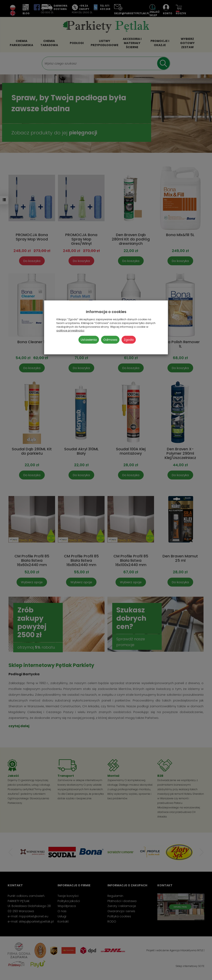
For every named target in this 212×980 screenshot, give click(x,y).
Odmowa (110, 340)
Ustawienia (89, 340)
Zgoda (129, 340)
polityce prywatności (70, 330)
